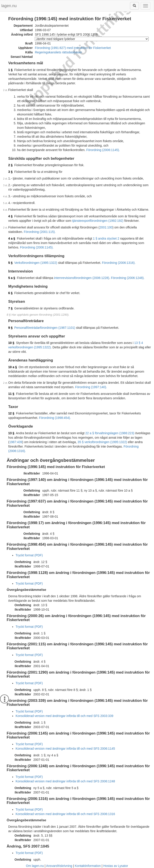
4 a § (12, 238)
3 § (10, 172)
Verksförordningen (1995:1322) (36, 263)
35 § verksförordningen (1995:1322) (102, 442)
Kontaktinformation (88, 866)
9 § (10, 328)
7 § (10, 308)
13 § (11, 433)
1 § (10, 70)
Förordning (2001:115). (40, 232)
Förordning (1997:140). (91, 387)
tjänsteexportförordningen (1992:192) (98, 221)
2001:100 (106, 227)
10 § (11, 343)
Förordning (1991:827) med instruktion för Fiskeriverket (73, 48)
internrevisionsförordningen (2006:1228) (82, 278)
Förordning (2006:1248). (128, 278)
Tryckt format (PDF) (29, 555)
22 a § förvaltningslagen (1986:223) (110, 433)
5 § (10, 263)
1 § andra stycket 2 (106, 238)
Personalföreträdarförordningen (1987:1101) (45, 328)
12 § (11, 413)
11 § (11, 394)
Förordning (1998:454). (55, 418)
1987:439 (16, 442)
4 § (10, 216)
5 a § (12, 278)
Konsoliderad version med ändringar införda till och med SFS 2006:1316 (65, 814)
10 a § (13, 367)
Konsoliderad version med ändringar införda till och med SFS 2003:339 (64, 716)
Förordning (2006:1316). (119, 263)
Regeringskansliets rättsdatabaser (58, 52)
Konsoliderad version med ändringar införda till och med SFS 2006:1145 (65, 749)
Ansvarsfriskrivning (59, 866)
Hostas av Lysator (116, 866)
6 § (10, 293)
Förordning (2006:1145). (103, 150)
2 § (10, 165)
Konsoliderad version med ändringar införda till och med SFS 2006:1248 (65, 781)
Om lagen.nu (35, 866)
